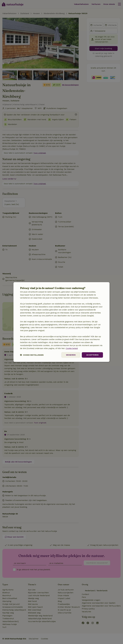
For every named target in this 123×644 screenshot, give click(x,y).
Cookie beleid (72, 348)
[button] (32, 355)
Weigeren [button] (71, 355)
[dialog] (61, 322)
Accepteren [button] (92, 355)
